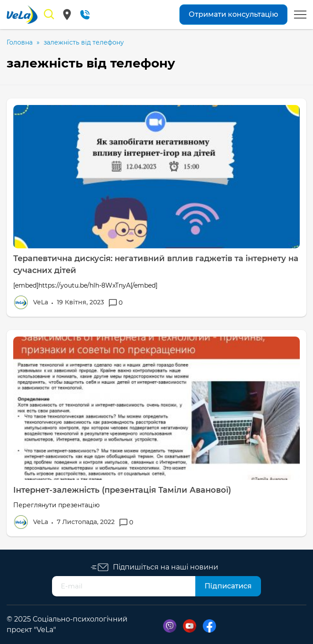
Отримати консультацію (233, 14)
